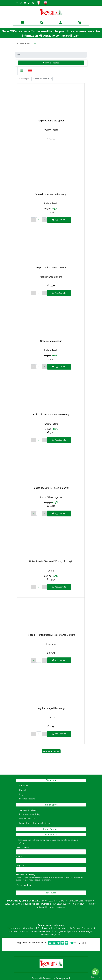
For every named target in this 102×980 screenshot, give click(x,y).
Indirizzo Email (23, 848)
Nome (19, 857)
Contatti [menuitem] (23, 790)
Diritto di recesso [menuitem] (27, 819)
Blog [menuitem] (21, 794)
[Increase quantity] (44, 220)
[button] (51, 893)
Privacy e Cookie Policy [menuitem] (30, 814)
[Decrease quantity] (33, 220)
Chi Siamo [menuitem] (24, 786)
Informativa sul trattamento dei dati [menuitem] (35, 823)
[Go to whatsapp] (95, 972)
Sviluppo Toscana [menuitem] (27, 799)
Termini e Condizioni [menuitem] (28, 810)
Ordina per (25, 79)
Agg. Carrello (59, 220)
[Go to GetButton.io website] (95, 977)
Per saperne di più (24, 885)
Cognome (20, 866)
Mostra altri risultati (51, 751)
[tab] (22, 71)
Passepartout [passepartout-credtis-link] (63, 978)
